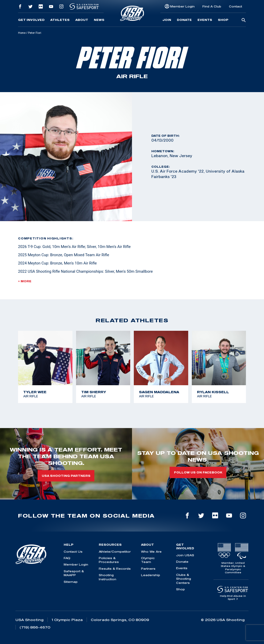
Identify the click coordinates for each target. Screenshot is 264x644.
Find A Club (212, 6)
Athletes (60, 20)
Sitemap (71, 582)
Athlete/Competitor (115, 552)
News (99, 20)
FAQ (67, 558)
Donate (184, 20)
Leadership (151, 575)
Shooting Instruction (108, 577)
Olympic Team (148, 560)
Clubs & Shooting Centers (184, 579)
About (82, 20)
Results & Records (115, 569)
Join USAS (185, 555)
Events (205, 20)
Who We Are (151, 552)
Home (22, 33)
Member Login (182, 6)
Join (167, 20)
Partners (148, 569)
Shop (223, 20)
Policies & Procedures (109, 560)
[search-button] (244, 20)
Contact (236, 6)
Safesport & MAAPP (74, 573)
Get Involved (31, 20)
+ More (25, 281)
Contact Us (73, 552)
